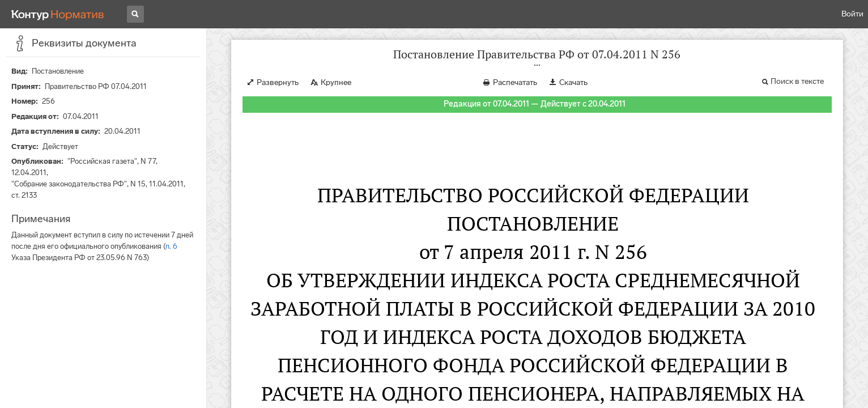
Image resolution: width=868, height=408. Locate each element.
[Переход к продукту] (58, 14)
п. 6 (171, 246)
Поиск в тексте (797, 81)
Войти (852, 14)
